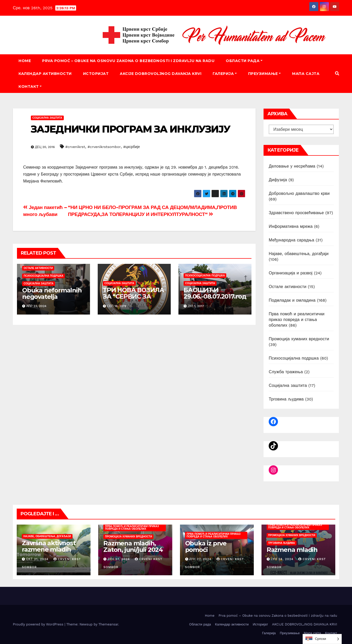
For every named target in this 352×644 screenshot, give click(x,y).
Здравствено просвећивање (296, 213)
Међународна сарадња (291, 240)
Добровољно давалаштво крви (299, 193)
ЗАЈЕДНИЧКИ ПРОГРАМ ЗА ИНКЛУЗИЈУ (130, 129)
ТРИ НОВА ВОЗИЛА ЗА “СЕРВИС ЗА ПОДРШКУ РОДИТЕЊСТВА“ (133, 300)
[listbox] (322, 639)
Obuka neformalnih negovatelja (52, 293)
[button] (337, 73)
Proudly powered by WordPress (39, 624)
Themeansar (108, 624)
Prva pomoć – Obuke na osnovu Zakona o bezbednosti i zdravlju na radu (128, 61)
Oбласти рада (244, 61)
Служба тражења (286, 372)
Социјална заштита (47, 118)
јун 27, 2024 (119, 559)
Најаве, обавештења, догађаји (299, 254)
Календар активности (45, 74)
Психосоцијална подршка (43, 276)
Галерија (225, 74)
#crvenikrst (75, 147)
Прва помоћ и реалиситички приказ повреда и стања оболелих (297, 320)
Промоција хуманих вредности (299, 339)
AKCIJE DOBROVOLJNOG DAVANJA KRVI (161, 74)
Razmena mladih (292, 550)
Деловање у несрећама (292, 166)
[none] (322, 639)
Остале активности (38, 268)
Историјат (96, 74)
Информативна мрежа (291, 226)
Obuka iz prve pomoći (206, 546)
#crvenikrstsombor (104, 147)
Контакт (30, 86)
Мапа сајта (306, 74)
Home (25, 61)
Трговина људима (286, 399)
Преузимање (265, 74)
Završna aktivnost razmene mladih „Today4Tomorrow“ (52, 549)
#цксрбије (132, 147)
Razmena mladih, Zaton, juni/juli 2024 (133, 546)
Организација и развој (291, 273)
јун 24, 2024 (282, 559)
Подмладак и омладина (292, 300)
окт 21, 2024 (37, 559)
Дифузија (278, 180)
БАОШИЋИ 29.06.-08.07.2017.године (215, 296)
